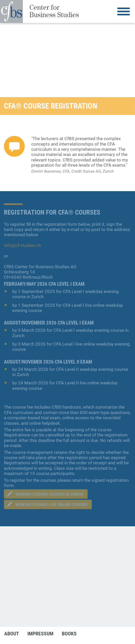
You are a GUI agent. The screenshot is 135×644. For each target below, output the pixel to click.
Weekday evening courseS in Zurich (49, 494)
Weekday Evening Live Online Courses (51, 505)
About (12, 634)
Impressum (40, 634)
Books (69, 634)
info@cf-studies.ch (22, 245)
